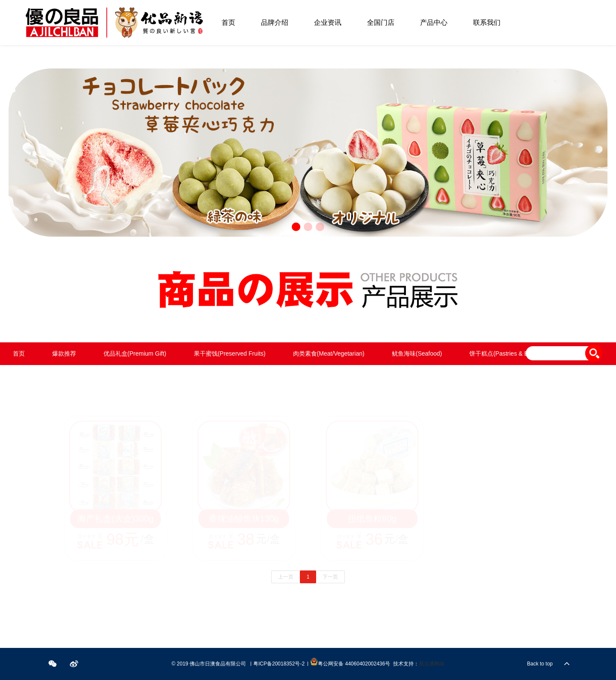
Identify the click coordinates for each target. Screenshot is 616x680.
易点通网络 (432, 664)
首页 (228, 22)
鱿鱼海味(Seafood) (417, 353)
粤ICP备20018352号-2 (279, 664)
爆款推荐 (64, 353)
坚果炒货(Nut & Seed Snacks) (53, 376)
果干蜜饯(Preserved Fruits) (230, 353)
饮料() (128, 376)
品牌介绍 (275, 22)
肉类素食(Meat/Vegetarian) (329, 353)
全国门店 (381, 22)
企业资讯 (328, 22)
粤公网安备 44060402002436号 (350, 662)
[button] (296, 227)
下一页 (330, 577)
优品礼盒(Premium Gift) (135, 353)
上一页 (286, 577)
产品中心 (434, 22)
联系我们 (487, 22)
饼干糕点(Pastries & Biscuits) (508, 353)
